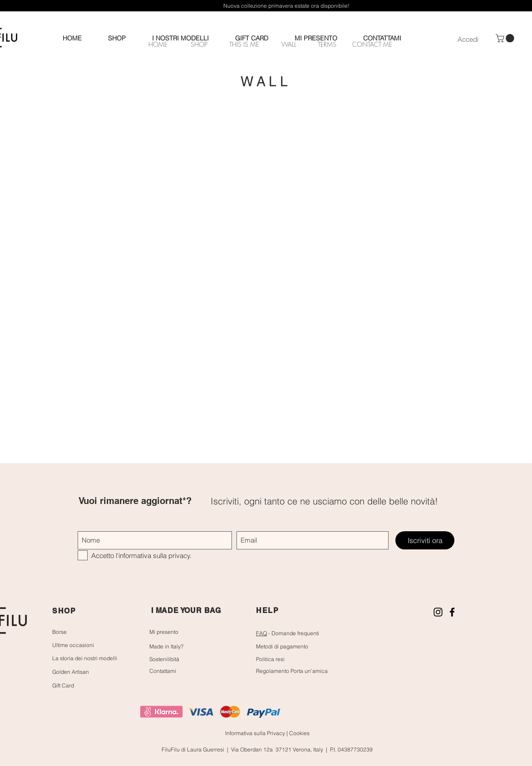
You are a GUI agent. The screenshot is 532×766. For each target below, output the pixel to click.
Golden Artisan (71, 672)
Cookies (299, 733)
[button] (506, 38)
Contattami (163, 671)
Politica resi (270, 659)
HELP (267, 610)
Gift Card (63, 685)
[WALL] (289, 44)
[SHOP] (199, 44)
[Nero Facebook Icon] (452, 612)
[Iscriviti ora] (425, 540)
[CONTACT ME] (372, 44)
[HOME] (158, 44)
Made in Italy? (166, 646)
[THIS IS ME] (244, 44)
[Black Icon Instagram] (438, 612)
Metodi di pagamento (282, 646)
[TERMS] (327, 44)
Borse (59, 632)
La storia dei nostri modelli (85, 658)
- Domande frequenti (288, 633)
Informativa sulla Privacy (256, 733)
